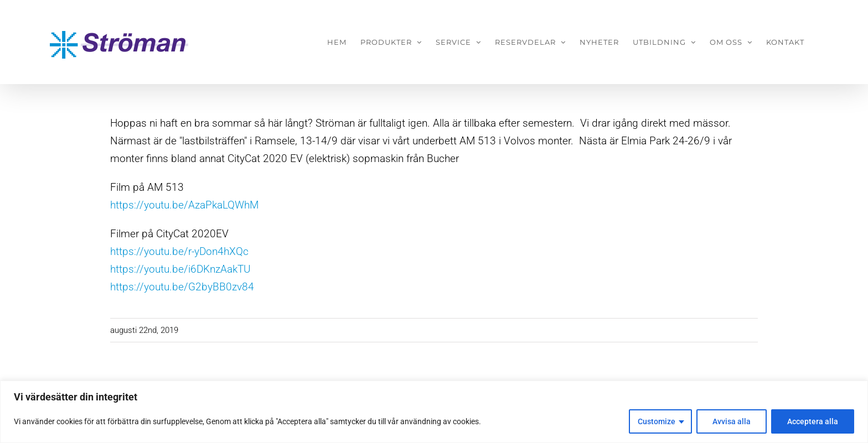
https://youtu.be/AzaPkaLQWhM (184, 205)
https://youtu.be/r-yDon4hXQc (179, 251)
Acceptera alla (813, 421)
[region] (434, 412)
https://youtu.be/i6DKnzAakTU (180, 269)
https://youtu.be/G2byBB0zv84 (182, 287)
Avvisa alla (732, 421)
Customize (657, 421)
